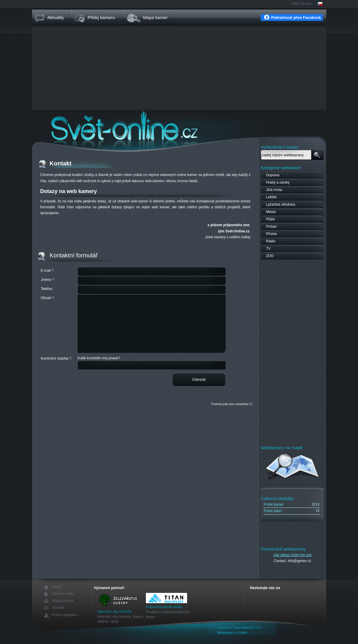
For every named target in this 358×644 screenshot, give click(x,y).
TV (268, 249)
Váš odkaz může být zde (293, 555)
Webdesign (225, 633)
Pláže (271, 219)
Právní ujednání (65, 615)
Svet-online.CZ (244, 628)
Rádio (271, 241)
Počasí (272, 227)
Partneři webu (63, 594)
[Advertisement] (179, 69)
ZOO (270, 256)
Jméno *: (48, 280)
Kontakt (58, 608)
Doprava (273, 175)
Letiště (271, 197)
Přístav (272, 234)
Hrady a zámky (278, 182)
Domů (57, 587)
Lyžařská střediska (281, 204)
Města (271, 212)
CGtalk (242, 633)
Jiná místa (274, 190)
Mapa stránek (63, 601)
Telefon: (47, 289)
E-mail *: (48, 271)
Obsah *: (48, 298)
